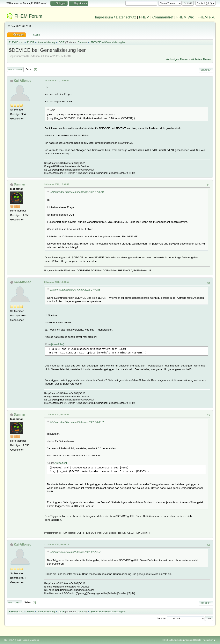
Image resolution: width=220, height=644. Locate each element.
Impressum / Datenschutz (116, 17)
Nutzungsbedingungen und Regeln (185, 640)
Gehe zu (161, 619)
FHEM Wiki (185, 17)
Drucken (206, 70)
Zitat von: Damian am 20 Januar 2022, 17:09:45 (75, 290)
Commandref (163, 17)
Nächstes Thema (201, 59)
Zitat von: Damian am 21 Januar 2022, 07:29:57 (75, 552)
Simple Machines (31, 640)
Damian (82, 42)
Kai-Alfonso (23, 81)
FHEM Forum (28, 16)
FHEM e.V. (206, 17)
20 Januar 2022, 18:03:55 (57, 282)
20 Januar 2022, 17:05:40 (57, 81)
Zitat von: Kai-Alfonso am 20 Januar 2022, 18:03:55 (77, 422)
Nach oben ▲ (209, 640)
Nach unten (15, 70)
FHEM (144, 17)
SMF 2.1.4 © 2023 (13, 640)
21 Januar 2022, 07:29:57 (57, 414)
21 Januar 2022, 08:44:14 (57, 544)
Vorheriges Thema (177, 59)
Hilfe (165, 640)
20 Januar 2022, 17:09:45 (57, 184)
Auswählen (58, 344)
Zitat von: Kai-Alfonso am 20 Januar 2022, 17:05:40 (77, 192)
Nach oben (15, 603)
